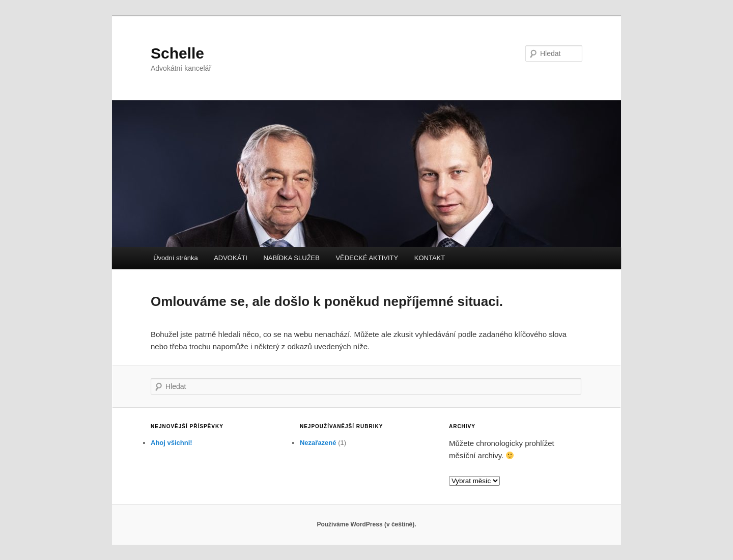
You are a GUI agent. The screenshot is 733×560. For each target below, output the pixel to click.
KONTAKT (430, 258)
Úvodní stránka (175, 258)
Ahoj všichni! (172, 443)
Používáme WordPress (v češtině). (366, 524)
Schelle (177, 53)
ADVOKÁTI (231, 258)
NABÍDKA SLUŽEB (291, 258)
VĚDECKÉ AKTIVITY (367, 258)
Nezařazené (318, 443)
